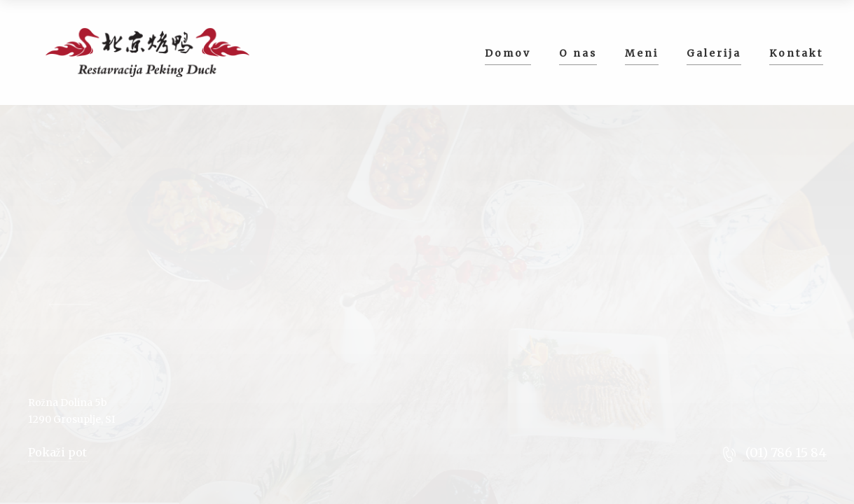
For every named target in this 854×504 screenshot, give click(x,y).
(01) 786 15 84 (785, 453)
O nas (578, 53)
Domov (508, 53)
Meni (642, 53)
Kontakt (796, 53)
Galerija (714, 53)
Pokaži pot (57, 452)
